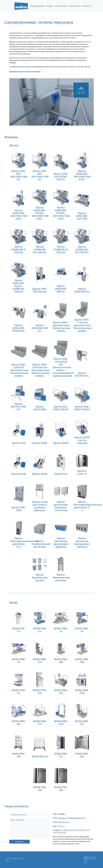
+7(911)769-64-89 (59, 833)
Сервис (50, 6)
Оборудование (37, 6)
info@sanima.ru (64, 822)
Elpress (14, 145)
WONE (13, 603)
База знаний (61, 6)
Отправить (19, 842)
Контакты (87, 6)
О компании (74, 6)
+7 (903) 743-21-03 (83, 830)
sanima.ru (61, 826)
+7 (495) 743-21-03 (68, 830)
